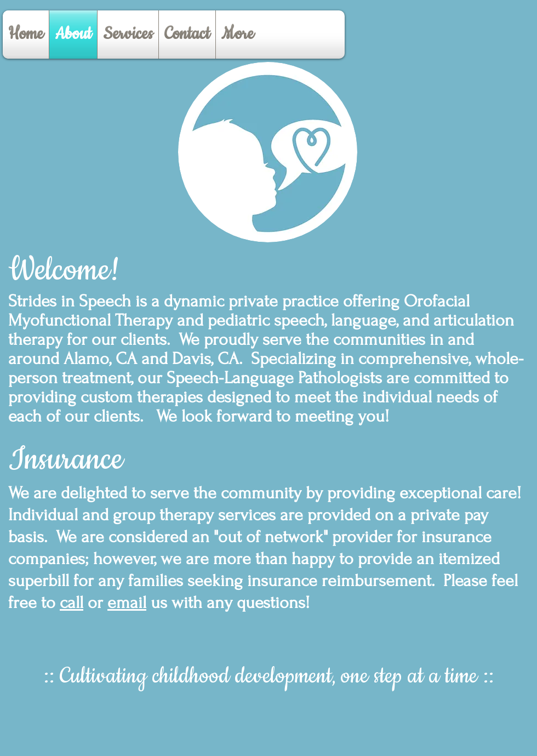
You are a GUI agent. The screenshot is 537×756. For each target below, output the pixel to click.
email (127, 603)
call (72, 603)
